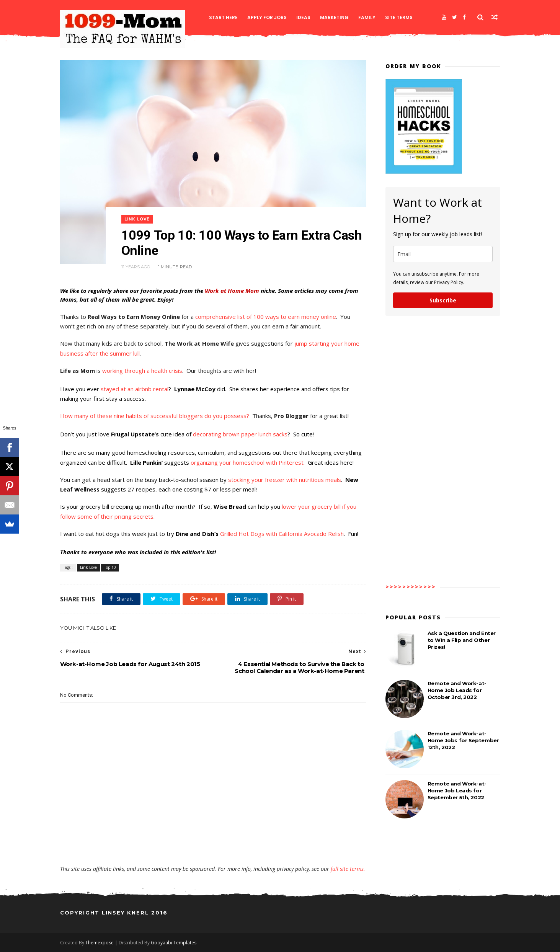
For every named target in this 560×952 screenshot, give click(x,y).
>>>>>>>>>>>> (411, 587)
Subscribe (443, 300)
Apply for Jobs (267, 17)
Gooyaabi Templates (174, 943)
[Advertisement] (213, 843)
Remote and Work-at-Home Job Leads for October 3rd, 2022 (457, 690)
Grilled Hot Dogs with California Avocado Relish (282, 534)
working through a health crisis (142, 371)
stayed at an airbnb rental (135, 389)
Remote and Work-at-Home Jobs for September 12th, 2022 (463, 740)
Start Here (223, 17)
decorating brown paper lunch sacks (240, 434)
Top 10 (110, 567)
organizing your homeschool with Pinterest (247, 462)
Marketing (334, 17)
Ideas (303, 17)
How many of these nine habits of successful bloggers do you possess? (155, 416)
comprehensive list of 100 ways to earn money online (266, 317)
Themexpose (100, 943)
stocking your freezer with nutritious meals (285, 480)
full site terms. (348, 869)
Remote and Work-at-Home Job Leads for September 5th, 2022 (457, 790)
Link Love (137, 219)
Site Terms (399, 17)
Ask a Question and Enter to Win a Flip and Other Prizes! (462, 640)
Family (367, 17)
